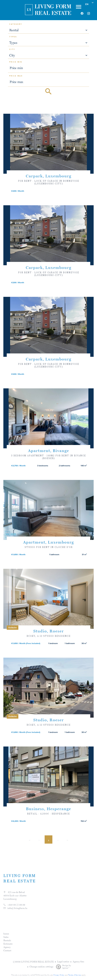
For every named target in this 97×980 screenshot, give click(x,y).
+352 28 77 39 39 (16, 905)
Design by (63, 967)
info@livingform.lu (17, 908)
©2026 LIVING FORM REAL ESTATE (33, 962)
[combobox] (48, 30)
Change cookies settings (41, 967)
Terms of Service (75, 975)
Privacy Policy (59, 975)
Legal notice (63, 962)
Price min (16, 62)
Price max (16, 76)
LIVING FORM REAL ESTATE (20, 878)
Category (16, 24)
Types (13, 37)
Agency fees (78, 962)
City (12, 49)
